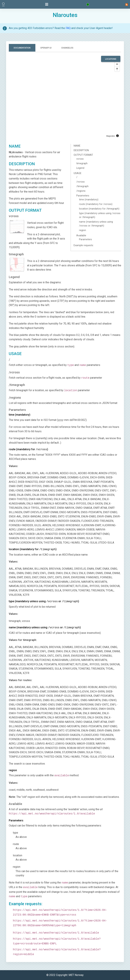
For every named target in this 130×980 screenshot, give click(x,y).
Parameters (83, 196)
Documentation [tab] (22, 48)
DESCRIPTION (81, 150)
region (83, 230)
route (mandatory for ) (28, 449)
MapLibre (111, 136)
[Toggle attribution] (117, 136)
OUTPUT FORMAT (83, 155)
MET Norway (76, 975)
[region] (65, 97)
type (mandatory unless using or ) (44, 601)
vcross (80, 159)
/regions (81, 191)
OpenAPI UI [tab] (46, 48)
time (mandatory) (89, 200)
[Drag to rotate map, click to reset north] (117, 69)
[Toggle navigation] (47, 4)
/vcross (80, 182)
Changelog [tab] (67, 48)
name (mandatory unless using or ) (45, 627)
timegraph (82, 163)
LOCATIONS (111, 59)
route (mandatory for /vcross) (96, 204)
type (15, 833)
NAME (77, 146)
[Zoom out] (117, 64)
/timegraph (82, 186)
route (16, 844)
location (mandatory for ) (33, 549)
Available (81, 236)
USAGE (78, 173)
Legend (80, 168)
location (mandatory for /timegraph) (99, 209)
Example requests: (84, 245)
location (18, 855)
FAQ (68, 28)
